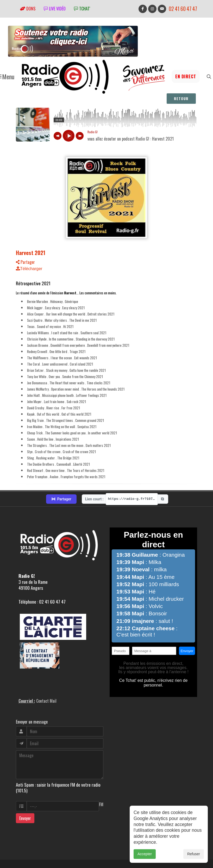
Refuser (194, 854)
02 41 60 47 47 (183, 9)
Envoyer (25, 794)
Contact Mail (46, 677)
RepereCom (45, 849)
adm (21, 855)
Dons (28, 9)
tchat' (82, 9)
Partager (25, 262)
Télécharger (29, 269)
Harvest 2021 (31, 253)
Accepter (145, 854)
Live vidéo (55, 9)
